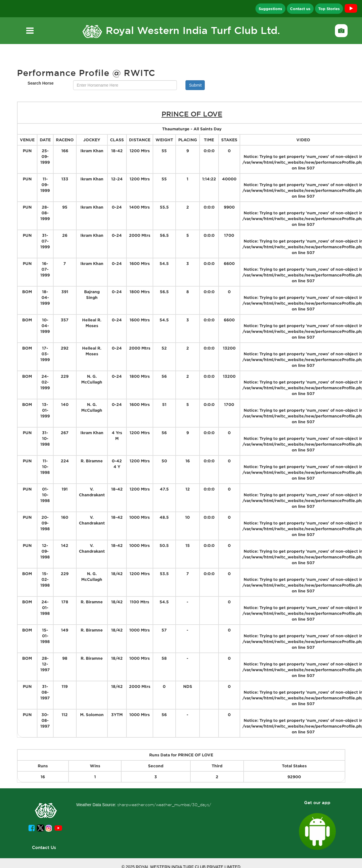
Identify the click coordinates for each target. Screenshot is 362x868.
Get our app (317, 803)
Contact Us (44, 847)
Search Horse (41, 83)
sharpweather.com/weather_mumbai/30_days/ (164, 805)
